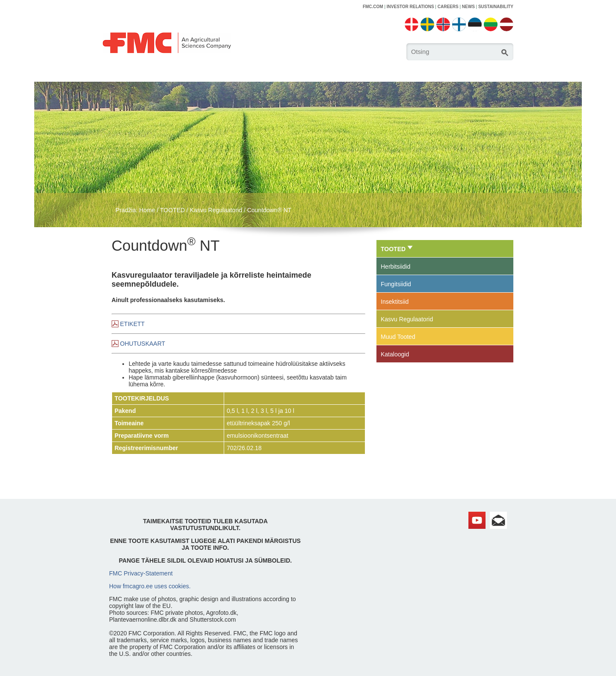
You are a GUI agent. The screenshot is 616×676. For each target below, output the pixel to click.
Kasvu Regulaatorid (216, 210)
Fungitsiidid (396, 284)
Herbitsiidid (395, 267)
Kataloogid (395, 354)
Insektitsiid (395, 302)
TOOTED (172, 210)
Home (147, 210)
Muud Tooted (398, 337)
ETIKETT (133, 324)
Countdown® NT (269, 210)
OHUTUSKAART (143, 344)
